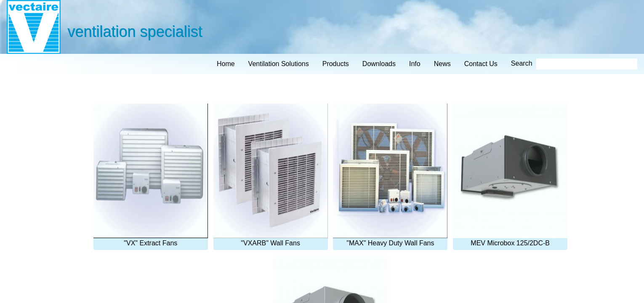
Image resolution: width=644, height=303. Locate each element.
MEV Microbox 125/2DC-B (510, 175)
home (226, 64)
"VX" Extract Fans (151, 175)
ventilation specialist (135, 31)
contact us (481, 64)
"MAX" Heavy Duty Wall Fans (390, 175)
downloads (379, 64)
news (442, 64)
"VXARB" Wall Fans (271, 175)
